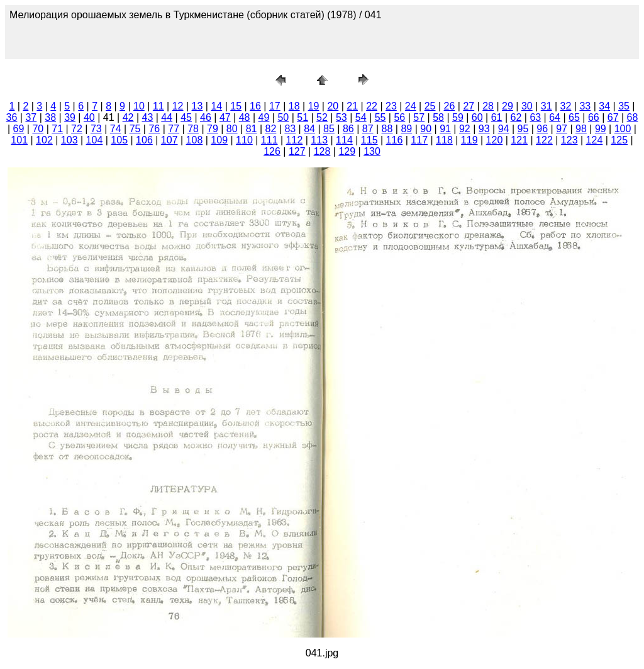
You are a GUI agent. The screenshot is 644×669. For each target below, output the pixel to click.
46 (206, 117)
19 (314, 106)
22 (372, 106)
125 (619, 140)
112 (295, 140)
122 (544, 140)
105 (119, 140)
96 (542, 129)
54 (361, 117)
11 (158, 106)
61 (497, 117)
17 (275, 106)
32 (566, 106)
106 (144, 140)
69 (19, 129)
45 (186, 117)
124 (595, 140)
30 (527, 106)
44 (167, 117)
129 (347, 151)
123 (569, 140)
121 (519, 140)
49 (264, 117)
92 (465, 129)
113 (319, 140)
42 (128, 117)
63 (535, 117)
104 (95, 140)
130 (372, 151)
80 (232, 129)
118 (444, 140)
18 (294, 106)
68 (633, 117)
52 (322, 117)
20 (333, 106)
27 (469, 106)
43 (148, 117)
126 (272, 151)
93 (484, 129)
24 (411, 106)
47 (225, 117)
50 (283, 117)
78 (193, 129)
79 (213, 129)
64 (555, 117)
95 (523, 129)
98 (581, 129)
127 (297, 151)
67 (613, 117)
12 (178, 106)
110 (244, 140)
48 (245, 117)
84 (309, 129)
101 (19, 140)
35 (624, 106)
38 (50, 117)
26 (450, 106)
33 (585, 106)
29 (508, 106)
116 (395, 140)
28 (488, 106)
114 (344, 140)
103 (69, 140)
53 (341, 117)
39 (70, 117)
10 (139, 106)
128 (322, 151)
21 (352, 106)
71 (57, 129)
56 (399, 117)
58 (438, 117)
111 (269, 140)
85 (329, 129)
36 (12, 117)
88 (387, 129)
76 (154, 129)
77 (174, 129)
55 (380, 117)
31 (547, 106)
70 (38, 129)
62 (516, 117)
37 (31, 117)
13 (197, 106)
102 (44, 140)
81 (252, 129)
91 (445, 129)
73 (96, 129)
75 (135, 129)
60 (477, 117)
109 (219, 140)
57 (419, 117)
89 (406, 129)
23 (391, 106)
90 (426, 129)
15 (236, 106)
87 (368, 129)
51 (303, 117)
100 (623, 129)
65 (574, 117)
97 (562, 129)
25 (430, 106)
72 (77, 129)
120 (495, 140)
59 (458, 117)
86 (348, 129)
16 (255, 106)
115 (369, 140)
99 (601, 129)
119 (469, 140)
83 (290, 129)
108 (195, 140)
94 (504, 129)
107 (169, 140)
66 (594, 117)
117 (419, 140)
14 (216, 106)
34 (604, 106)
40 (89, 117)
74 (116, 129)
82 (271, 129)
